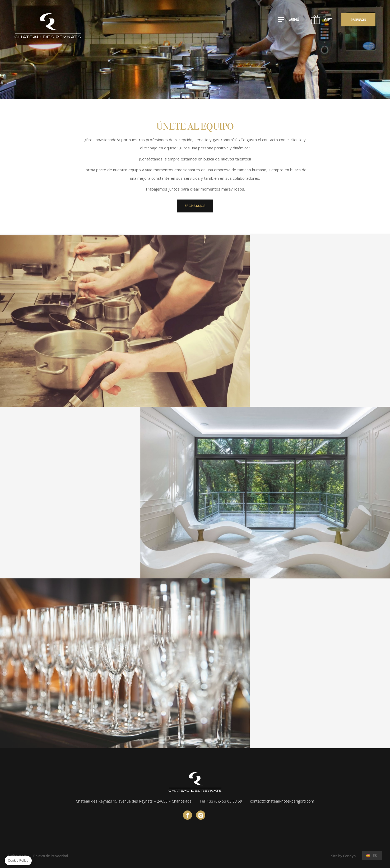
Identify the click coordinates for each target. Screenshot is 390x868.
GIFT (328, 20)
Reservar (358, 20)
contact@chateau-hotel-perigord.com (282, 801)
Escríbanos (195, 206)
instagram (201, 815)
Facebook (187, 815)
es (375, 856)
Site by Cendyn (343, 856)
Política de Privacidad (51, 856)
